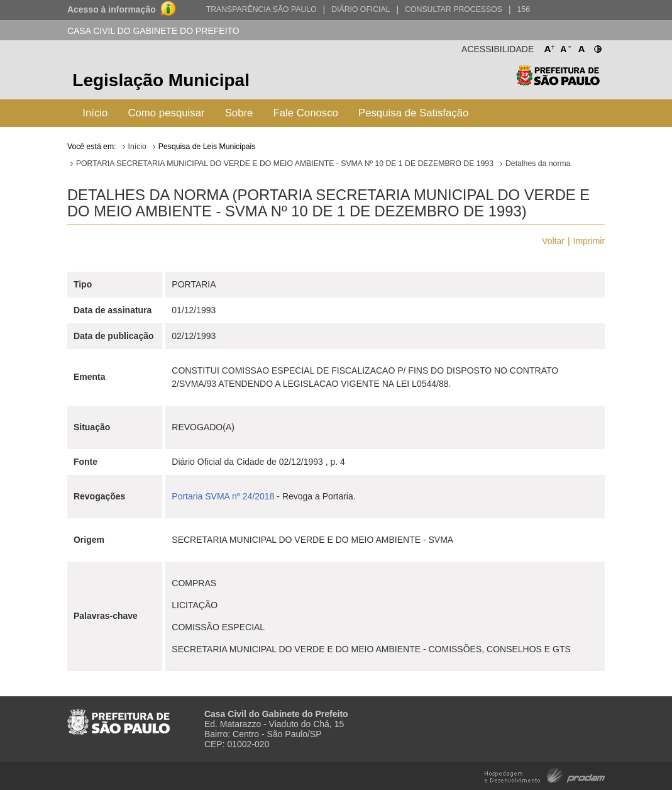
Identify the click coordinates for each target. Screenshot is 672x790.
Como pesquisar (166, 113)
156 (524, 9)
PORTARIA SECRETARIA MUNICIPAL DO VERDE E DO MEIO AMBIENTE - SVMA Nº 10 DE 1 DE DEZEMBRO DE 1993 (285, 164)
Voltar (553, 241)
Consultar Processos (454, 9)
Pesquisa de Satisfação (413, 113)
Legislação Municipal (161, 80)
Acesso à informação (112, 9)
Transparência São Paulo (262, 9)
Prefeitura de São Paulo (558, 82)
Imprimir (589, 241)
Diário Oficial (361, 9)
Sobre (239, 113)
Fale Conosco (306, 113)
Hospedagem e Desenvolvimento (545, 775)
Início (95, 113)
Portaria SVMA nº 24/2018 (223, 496)
